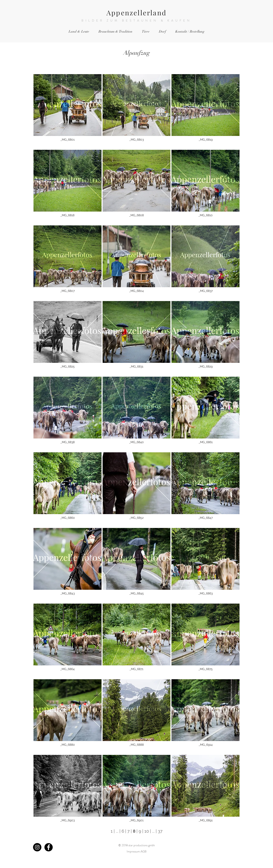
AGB (144, 851)
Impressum (133, 851)
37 (160, 831)
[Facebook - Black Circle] (49, 847)
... (117, 831)
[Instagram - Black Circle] (37, 847)
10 (147, 831)
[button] (68, 111)
